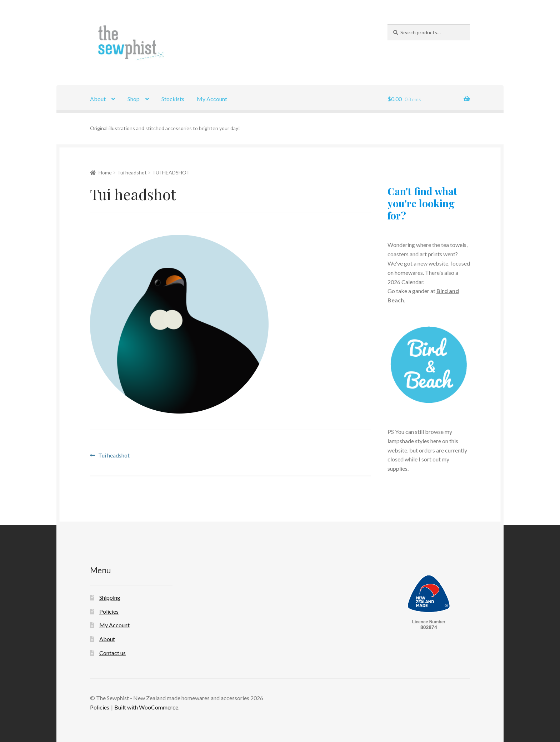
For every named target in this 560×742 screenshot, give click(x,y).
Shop (134, 99)
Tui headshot (132, 172)
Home (105, 172)
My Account (212, 99)
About (98, 99)
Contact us (112, 653)
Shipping (110, 597)
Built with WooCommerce (146, 707)
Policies (109, 611)
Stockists (173, 99)
